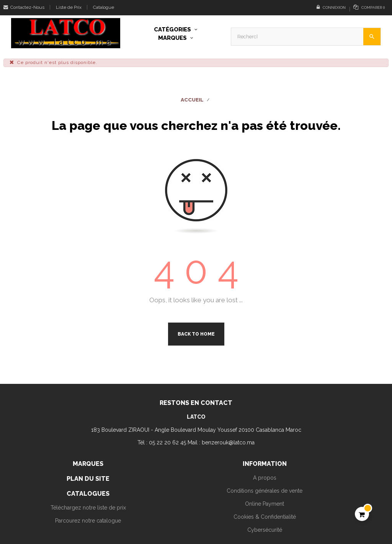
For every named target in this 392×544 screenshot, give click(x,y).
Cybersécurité (265, 530)
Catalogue (104, 7)
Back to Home (196, 334)
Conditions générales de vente (265, 491)
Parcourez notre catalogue (88, 521)
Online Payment (265, 504)
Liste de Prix (69, 7)
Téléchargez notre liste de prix (88, 508)
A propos (265, 478)
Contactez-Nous (24, 7)
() (369, 7)
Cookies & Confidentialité (265, 517)
